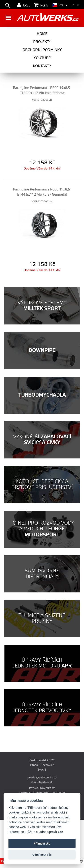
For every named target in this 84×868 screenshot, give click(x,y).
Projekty (42, 42)
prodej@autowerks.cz (42, 778)
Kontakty (42, 66)
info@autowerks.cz (42, 788)
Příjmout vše (42, 844)
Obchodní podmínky (42, 50)
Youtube (42, 58)
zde (60, 832)
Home (42, 34)
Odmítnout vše (42, 855)
